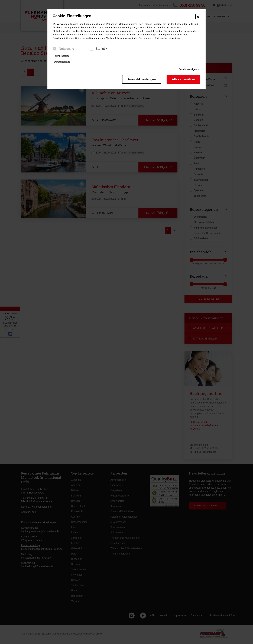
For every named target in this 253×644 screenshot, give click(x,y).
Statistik (98, 49)
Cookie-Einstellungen (72, 16)
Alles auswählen (183, 79)
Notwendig (63, 49)
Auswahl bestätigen (142, 79)
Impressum (61, 56)
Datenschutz (62, 62)
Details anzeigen (188, 69)
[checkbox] (54, 49)
